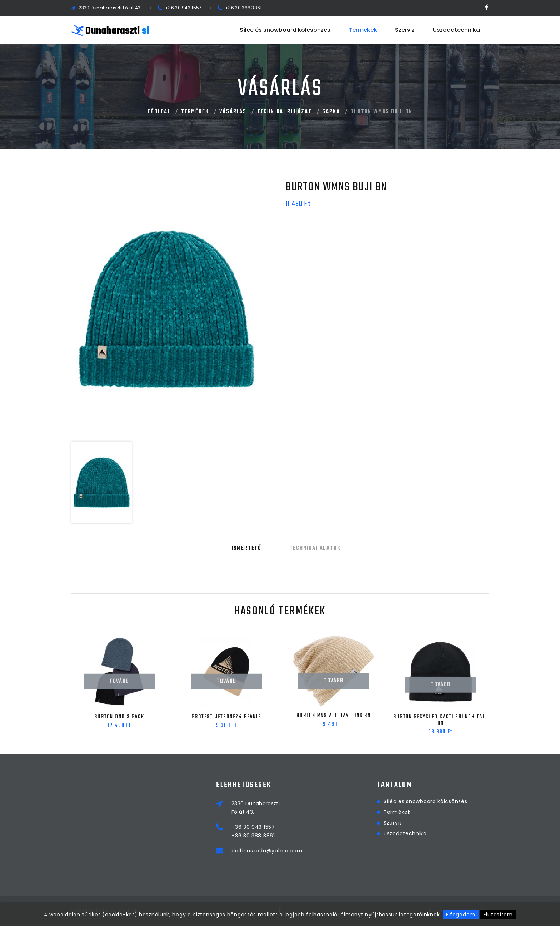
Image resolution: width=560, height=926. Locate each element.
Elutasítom (498, 915)
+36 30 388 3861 (243, 8)
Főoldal (159, 112)
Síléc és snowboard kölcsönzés (285, 30)
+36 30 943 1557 (183, 8)
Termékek (363, 30)
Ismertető (246, 549)
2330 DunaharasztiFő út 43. (294, 808)
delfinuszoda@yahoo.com (306, 851)
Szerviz (405, 30)
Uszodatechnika (456, 30)
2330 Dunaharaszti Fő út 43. (110, 8)
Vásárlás (233, 112)
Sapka (331, 112)
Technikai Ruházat (284, 112)
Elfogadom (461, 915)
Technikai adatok (314, 549)
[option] (166, 309)
